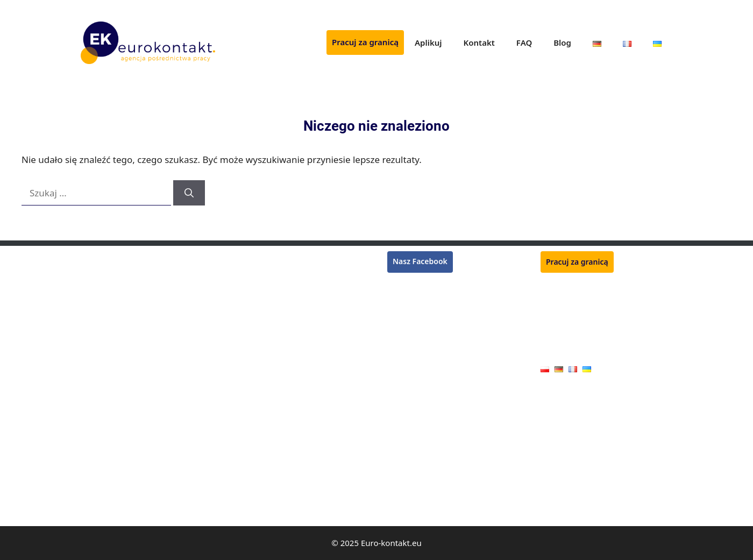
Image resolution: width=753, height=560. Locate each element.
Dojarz (246, 460)
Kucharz (248, 320)
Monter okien (258, 428)
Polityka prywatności (577, 335)
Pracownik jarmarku (269, 475)
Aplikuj (428, 42)
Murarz (93, 304)
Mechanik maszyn (265, 398)
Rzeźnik (247, 257)
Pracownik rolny (262, 444)
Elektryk (95, 506)
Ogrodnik (251, 289)
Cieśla (91, 428)
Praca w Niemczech (421, 284)
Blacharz (96, 460)
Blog (562, 42)
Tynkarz (94, 320)
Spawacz (96, 273)
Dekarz (93, 366)
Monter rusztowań (113, 257)
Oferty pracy (562, 352)
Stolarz (93, 444)
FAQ (524, 42)
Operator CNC (105, 398)
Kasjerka (96, 335)
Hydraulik (98, 413)
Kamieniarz (254, 506)
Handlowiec (255, 491)
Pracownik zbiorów (114, 289)
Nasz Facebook (420, 261)
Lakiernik (97, 350)
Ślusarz (247, 350)
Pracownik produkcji (269, 413)
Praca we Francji (416, 297)
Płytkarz (248, 273)
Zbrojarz (248, 335)
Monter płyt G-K (109, 475)
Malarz (93, 491)
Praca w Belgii (412, 310)
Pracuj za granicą (365, 42)
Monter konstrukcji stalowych (286, 304)
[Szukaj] (189, 193)
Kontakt (479, 42)
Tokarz (246, 366)
